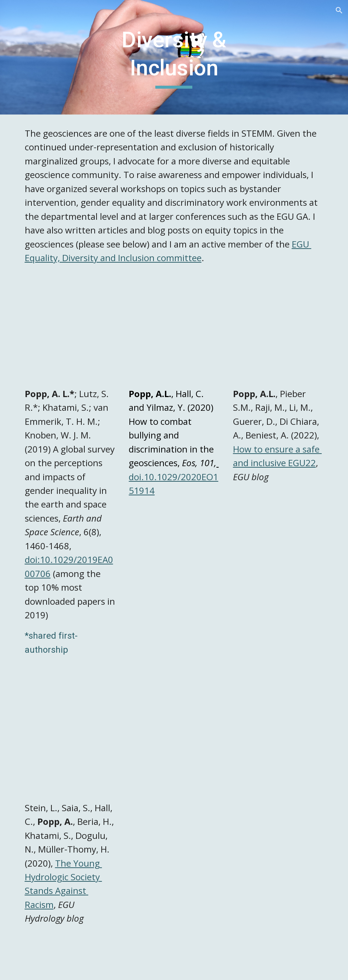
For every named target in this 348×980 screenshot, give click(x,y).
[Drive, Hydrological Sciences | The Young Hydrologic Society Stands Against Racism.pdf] (70, 747)
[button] (339, 10)
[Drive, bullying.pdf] (174, 333)
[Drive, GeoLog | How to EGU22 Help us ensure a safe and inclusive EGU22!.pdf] (278, 333)
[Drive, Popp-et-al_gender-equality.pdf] (70, 333)
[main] (174, 57)
